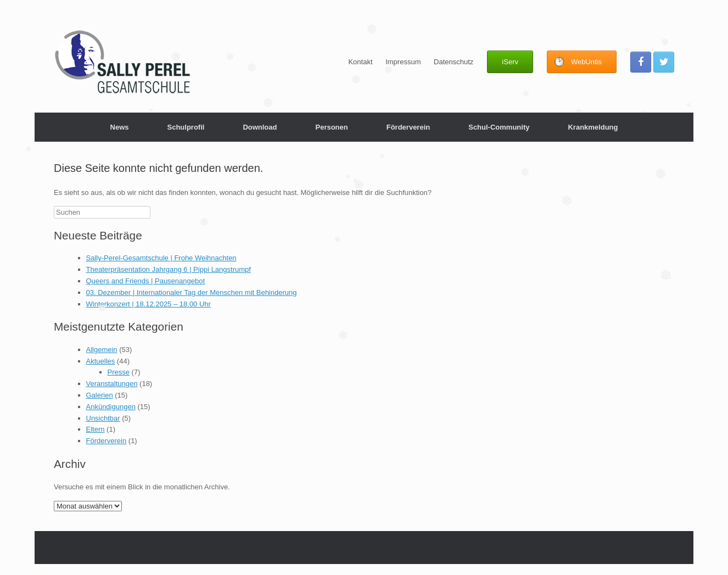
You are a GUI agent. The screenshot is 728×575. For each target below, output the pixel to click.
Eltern (96, 429)
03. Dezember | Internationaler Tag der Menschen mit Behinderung (192, 292)
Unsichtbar (103, 418)
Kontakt (360, 62)
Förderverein (408, 127)
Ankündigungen (111, 407)
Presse (119, 372)
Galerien (100, 395)
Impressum (403, 62)
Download (260, 127)
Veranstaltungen (112, 384)
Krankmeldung (593, 127)
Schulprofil (186, 127)
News (120, 127)
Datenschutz (453, 62)
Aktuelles (101, 361)
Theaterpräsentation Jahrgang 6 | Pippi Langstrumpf (169, 269)
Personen (331, 127)
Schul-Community (499, 127)
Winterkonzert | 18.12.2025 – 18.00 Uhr (149, 304)
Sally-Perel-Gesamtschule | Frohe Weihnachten (161, 258)
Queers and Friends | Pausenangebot (146, 281)
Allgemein (102, 350)
